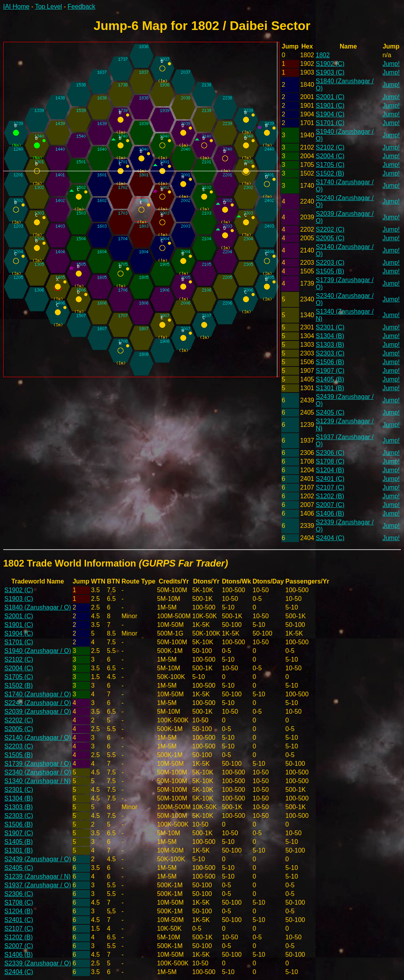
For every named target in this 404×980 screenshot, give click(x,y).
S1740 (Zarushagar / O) (38, 694)
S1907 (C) (330, 371)
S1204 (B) (330, 470)
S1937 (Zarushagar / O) (38, 885)
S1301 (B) (330, 388)
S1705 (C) (330, 165)
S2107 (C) (330, 487)
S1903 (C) (330, 72)
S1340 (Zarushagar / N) (37, 781)
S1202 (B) (330, 496)
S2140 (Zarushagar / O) (38, 738)
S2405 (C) (330, 412)
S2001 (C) (330, 97)
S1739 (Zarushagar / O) (38, 764)
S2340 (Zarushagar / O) (38, 772)
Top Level (49, 7)
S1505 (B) (330, 271)
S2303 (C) (330, 353)
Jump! (391, 64)
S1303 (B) (330, 345)
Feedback (81, 7)
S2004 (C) (330, 156)
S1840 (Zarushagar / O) (38, 607)
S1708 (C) (330, 461)
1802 (323, 55)
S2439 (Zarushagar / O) (38, 859)
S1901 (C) (330, 106)
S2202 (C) (330, 229)
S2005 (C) (330, 238)
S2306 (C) (330, 453)
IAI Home (16, 7)
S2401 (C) (330, 479)
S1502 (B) (330, 173)
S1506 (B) (330, 362)
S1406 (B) (330, 513)
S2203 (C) (330, 263)
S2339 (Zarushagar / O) (38, 963)
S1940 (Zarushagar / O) (38, 651)
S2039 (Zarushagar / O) (38, 712)
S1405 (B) (330, 379)
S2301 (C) (330, 327)
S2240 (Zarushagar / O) (38, 703)
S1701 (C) (330, 123)
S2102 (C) (330, 147)
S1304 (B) (330, 336)
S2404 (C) (330, 538)
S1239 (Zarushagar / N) (37, 876)
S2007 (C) (330, 505)
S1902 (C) (330, 64)
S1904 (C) (330, 114)
